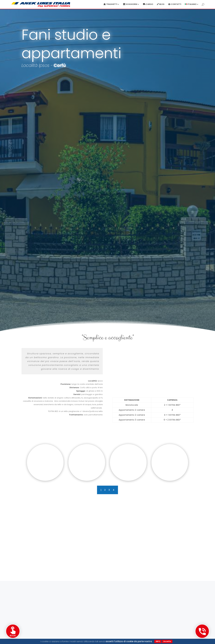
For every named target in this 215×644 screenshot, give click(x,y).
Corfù (60, 65)
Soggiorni (132, 4)
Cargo (150, 4)
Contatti (176, 4)
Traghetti (112, 4)
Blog (162, 4)
